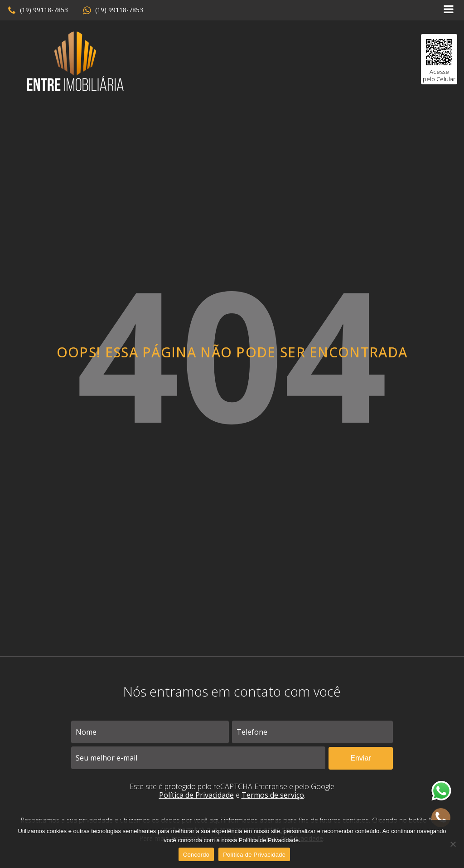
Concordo (196, 855)
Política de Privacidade (196, 795)
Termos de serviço (273, 795)
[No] (453, 844)
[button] (38, 10)
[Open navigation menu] (449, 10)
